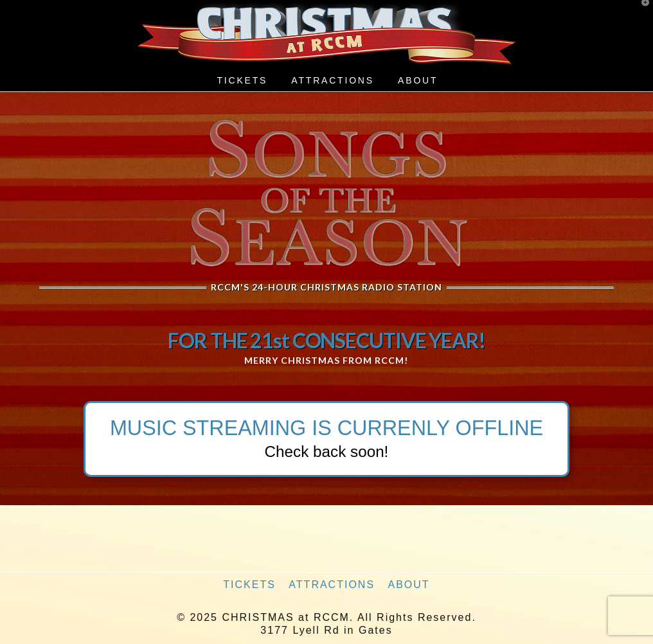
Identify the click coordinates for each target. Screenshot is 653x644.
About (409, 585)
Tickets (249, 585)
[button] (641, 12)
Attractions (332, 585)
